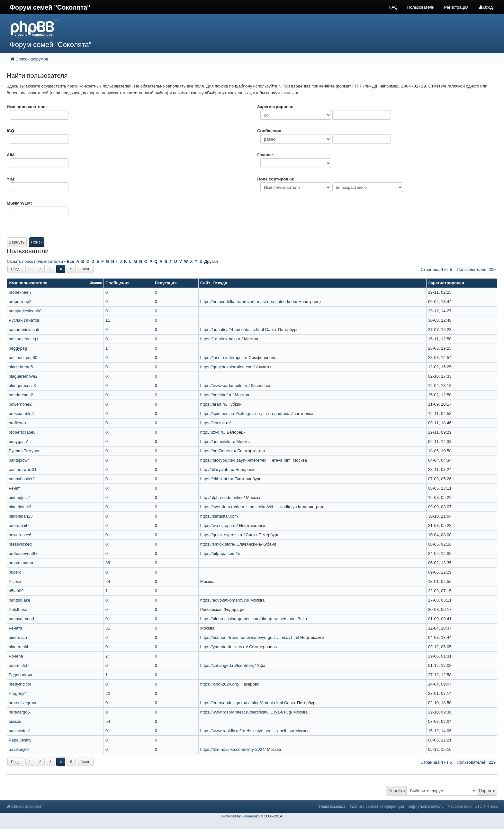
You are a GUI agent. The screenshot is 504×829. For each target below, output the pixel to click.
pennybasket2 (22, 479)
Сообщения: (270, 131)
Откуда (220, 283)
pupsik (15, 572)
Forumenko (251, 816)
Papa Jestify (20, 740)
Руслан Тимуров (25, 451)
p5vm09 (16, 591)
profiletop (17, 423)
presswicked (20, 544)
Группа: (265, 155)
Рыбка (15, 581)
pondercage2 (21, 395)
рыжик (15, 721)
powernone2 (20, 404)
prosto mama (21, 563)
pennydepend (21, 619)
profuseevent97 (23, 553)
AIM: (11, 155)
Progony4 (18, 693)
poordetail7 (19, 525)
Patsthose (18, 609)
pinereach (18, 637)
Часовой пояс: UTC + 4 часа (473, 806)
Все (71, 262)
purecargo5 (19, 712)
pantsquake (19, 600)
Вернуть (17, 242)
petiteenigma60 (23, 358)
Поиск (37, 242)
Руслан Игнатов (24, 320)
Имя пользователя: (27, 107)
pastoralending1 (24, 339)
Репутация (166, 283)
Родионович (20, 675)
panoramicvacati (24, 330)
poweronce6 (20, 535)
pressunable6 (21, 414)
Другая (211, 262)
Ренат (14, 488)
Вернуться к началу (426, 806)
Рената (16, 628)
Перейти (397, 791)
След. (85, 269)
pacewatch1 (20, 731)
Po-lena (16, 656)
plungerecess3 (22, 386)
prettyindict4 (20, 684)
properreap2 (20, 302)
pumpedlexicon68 (25, 311)
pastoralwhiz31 (23, 470)
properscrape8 (22, 432)
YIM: (11, 179)
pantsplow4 (19, 460)
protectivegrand (23, 703)
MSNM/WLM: (19, 203)
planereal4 (18, 647)
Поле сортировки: (276, 179)
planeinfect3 (20, 507)
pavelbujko (19, 749)
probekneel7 (20, 292)
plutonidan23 (21, 516)
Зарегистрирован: (276, 107)
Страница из (436, 269)
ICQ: (11, 131)
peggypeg (18, 348)
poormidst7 (19, 665)
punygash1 (19, 442)
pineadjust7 (19, 497)
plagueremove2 (23, 376)
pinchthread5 (21, 367)
